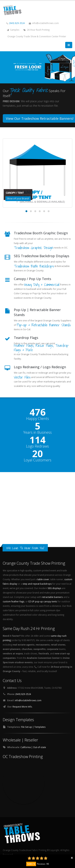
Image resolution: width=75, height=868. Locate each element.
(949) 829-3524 (17, 23)
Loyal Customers (38, 460)
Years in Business (37, 432)
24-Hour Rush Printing (36, 30)
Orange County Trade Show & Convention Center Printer (37, 36)
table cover (43, 579)
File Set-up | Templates (33, 727)
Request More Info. (23, 707)
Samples (13, 30)
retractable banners (52, 597)
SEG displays (54, 588)
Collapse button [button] (72, 858)
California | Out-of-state (33, 747)
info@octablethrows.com (44, 23)
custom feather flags (14, 601)
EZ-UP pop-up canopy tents (43, 601)
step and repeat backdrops (37, 584)
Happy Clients (38, 419)
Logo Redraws (37, 446)
